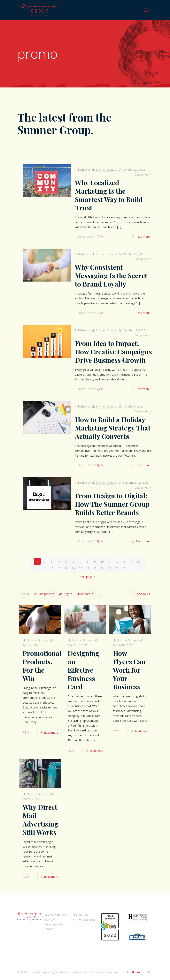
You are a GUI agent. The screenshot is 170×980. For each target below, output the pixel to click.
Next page (88, 576)
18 (66, 568)
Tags (66, 594)
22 (95, 568)
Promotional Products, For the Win (42, 666)
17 (59, 568)
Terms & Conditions (105, 972)
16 (52, 568)
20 (81, 568)
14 (131, 561)
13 (124, 561)
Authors (85, 594)
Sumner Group (105, 169)
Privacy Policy (81, 972)
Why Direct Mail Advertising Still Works (40, 820)
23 (102, 568)
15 (138, 561)
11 (109, 561)
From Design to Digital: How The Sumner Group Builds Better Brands (112, 504)
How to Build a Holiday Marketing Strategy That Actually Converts (113, 428)
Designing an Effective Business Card (83, 670)
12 (117, 561)
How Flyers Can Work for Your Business (129, 670)
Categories (44, 594)
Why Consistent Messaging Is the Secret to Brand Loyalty (111, 275)
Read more (143, 236)
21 (88, 568)
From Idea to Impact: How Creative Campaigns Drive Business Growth (113, 351)
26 (124, 568)
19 (73, 568)
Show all (143, 594)
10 (102, 561)
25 (117, 568)
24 (109, 568)
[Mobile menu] (146, 10)
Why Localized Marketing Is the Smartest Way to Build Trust (109, 195)
